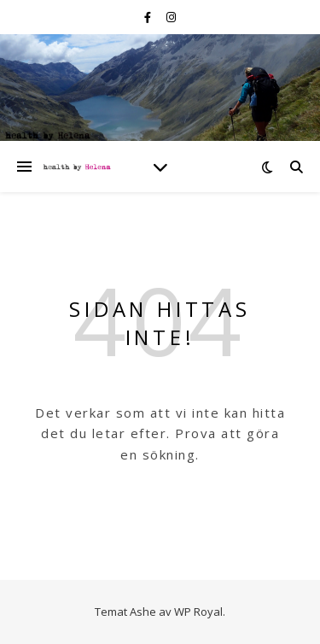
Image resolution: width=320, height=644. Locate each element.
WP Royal (198, 612)
